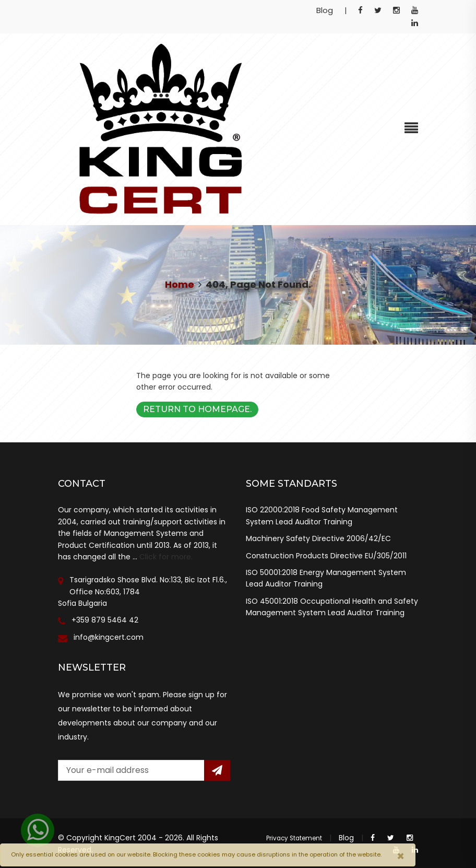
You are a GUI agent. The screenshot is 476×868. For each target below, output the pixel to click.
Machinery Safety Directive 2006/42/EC (318, 538)
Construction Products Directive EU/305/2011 (326, 556)
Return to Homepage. (197, 409)
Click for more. (166, 557)
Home (180, 284)
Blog (325, 10)
